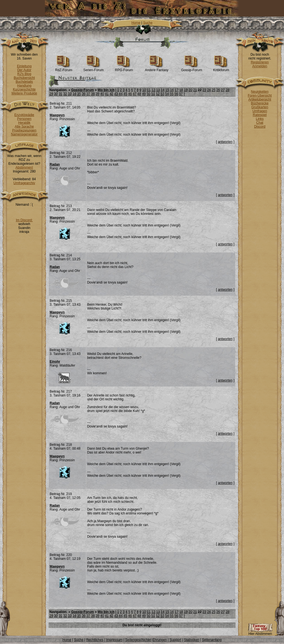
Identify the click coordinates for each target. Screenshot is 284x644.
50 (149, 94)
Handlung (24, 86)
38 (93, 94)
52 (158, 94)
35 (79, 94)
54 (167, 94)
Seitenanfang (212, 640)
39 (97, 94)
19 (186, 90)
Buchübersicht (24, 78)
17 (177, 90)
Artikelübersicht (260, 99)
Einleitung (24, 66)
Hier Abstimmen (260, 632)
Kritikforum (221, 69)
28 (227, 90)
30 (56, 94)
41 (107, 94)
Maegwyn (57, 115)
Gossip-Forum (192, 69)
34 (74, 94)
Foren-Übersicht (260, 96)
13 (158, 90)
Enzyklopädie (24, 115)
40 (102, 94)
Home (136, 23)
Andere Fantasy (157, 69)
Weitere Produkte (24, 93)
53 (162, 94)
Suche (148, 23)
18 (181, 90)
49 (144, 94)
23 (204, 90)
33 (70, 94)
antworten (225, 142)
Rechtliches (95, 640)
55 (172, 94)
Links (260, 119)
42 (111, 94)
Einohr (55, 362)
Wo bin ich (106, 90)
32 (65, 94)
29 (51, 94)
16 (172, 90)
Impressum (114, 640)
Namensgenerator (24, 134)
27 (223, 90)
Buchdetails (24, 82)
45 (125, 94)
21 (195, 90)
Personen (24, 119)
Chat (260, 123)
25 (213, 90)
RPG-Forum (124, 69)
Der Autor (24, 70)
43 (116, 94)
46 (130, 94)
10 (144, 90)
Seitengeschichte (138, 640)
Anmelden (260, 66)
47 (135, 94)
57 (181, 94)
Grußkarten (260, 107)
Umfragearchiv (24, 183)
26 (218, 90)
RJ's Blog (24, 74)
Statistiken (192, 640)
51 (153, 94)
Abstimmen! (24, 168)
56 (176, 94)
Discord (260, 127)
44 (121, 94)
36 (84, 94)
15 (167, 90)
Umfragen (260, 111)
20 (190, 90)
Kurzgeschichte (24, 89)
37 (88, 94)
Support (175, 640)
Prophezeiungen (24, 130)
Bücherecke (260, 103)
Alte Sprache (24, 127)
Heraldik (24, 123)
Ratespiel (260, 115)
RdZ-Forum (64, 69)
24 (209, 90)
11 (149, 90)
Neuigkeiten (260, 92)
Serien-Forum (93, 69)
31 (60, 94)
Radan (55, 164)
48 (139, 94)
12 (153, 90)
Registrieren (260, 62)
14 (163, 90)
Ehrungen (159, 640)
